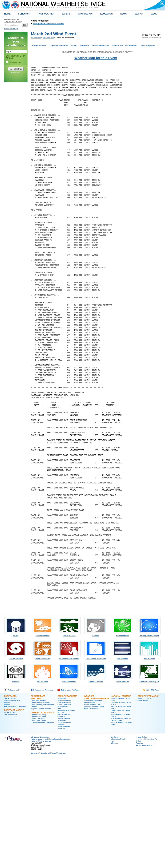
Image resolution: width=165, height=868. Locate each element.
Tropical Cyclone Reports (41, 818)
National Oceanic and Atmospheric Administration (50, 848)
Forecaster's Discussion (96, 767)
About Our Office (144, 807)
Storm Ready (89, 812)
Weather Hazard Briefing (69, 767)
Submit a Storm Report (149, 790)
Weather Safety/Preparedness (97, 806)
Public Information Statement (42, 832)
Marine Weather (64, 823)
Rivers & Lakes (69, 744)
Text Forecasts (10, 807)
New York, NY (48, 38)
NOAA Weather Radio (93, 814)
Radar (74, 46)
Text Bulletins (122, 767)
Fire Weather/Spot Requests (15, 815)
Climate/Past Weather (38, 806)
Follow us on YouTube (68, 799)
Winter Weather (64, 835)
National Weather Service (41, 850)
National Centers (121, 805)
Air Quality (62, 807)
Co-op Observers (64, 813)
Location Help (11, 29)
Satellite (96, 744)
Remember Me (15, 62)
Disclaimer (115, 846)
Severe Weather (64, 827)
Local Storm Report (38, 830)
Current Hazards (39, 46)
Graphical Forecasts (12, 809)
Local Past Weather (39, 810)
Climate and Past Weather (124, 46)
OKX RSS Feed (151, 799)
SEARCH (139, 14)
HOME (7, 14)
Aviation (7, 811)
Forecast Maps (122, 744)
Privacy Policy (16, 72)
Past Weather (149, 767)
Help (113, 850)
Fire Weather (42, 790)
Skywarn (16, 790)
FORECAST (24, 14)
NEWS (123, 14)
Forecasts (85, 46)
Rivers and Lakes (101, 46)
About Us (139, 852)
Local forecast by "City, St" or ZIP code (13, 21)
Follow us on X (12, 799)
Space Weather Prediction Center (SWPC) (121, 828)
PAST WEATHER (46, 14)
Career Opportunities (144, 854)
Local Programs (147, 46)
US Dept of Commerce (40, 846)
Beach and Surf (122, 790)
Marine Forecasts (69, 790)
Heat (59, 817)
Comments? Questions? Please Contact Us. (48, 862)
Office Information (148, 805)
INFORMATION (85, 14)
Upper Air (61, 837)
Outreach (61, 825)
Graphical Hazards (42, 767)
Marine (7, 813)
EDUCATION (106, 14)
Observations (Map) (39, 826)
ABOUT (155, 14)
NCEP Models (10, 821)
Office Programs (67, 805)
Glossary (114, 852)
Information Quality (118, 848)
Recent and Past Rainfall (41, 812)
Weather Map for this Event (96, 58)
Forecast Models (14, 819)
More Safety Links (91, 818)
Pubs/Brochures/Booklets (94, 816)
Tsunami (61, 833)
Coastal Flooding (96, 790)
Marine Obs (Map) (38, 828)
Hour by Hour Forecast (149, 744)
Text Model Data (11, 823)
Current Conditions (59, 46)
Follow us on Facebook (42, 799)
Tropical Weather (16, 767)
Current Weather (42, 744)
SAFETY (66, 14)
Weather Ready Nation (93, 810)
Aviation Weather (64, 809)
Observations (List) (38, 824)
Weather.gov (36, 38)
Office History (143, 809)
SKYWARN (62, 829)
